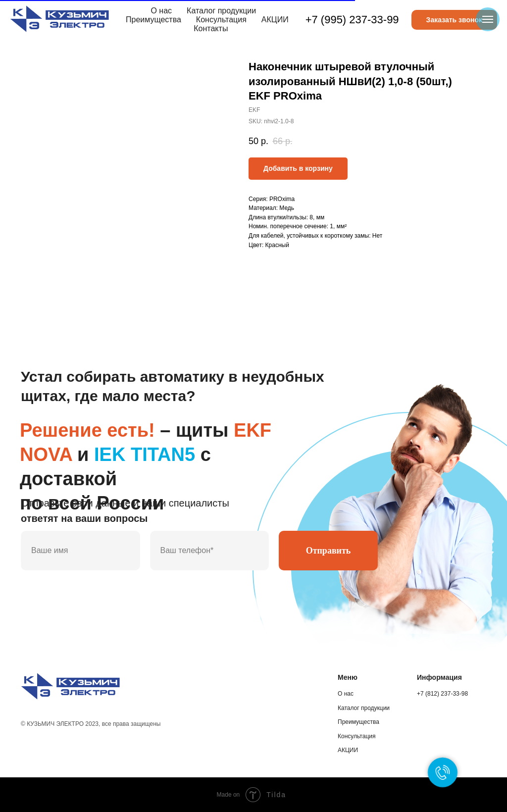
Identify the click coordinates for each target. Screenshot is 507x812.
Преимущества (153, 20)
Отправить (329, 551)
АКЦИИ (275, 20)
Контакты (211, 28)
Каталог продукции (221, 11)
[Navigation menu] (488, 19)
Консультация (221, 20)
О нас (161, 11)
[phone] (210, 551)
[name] (80, 551)
